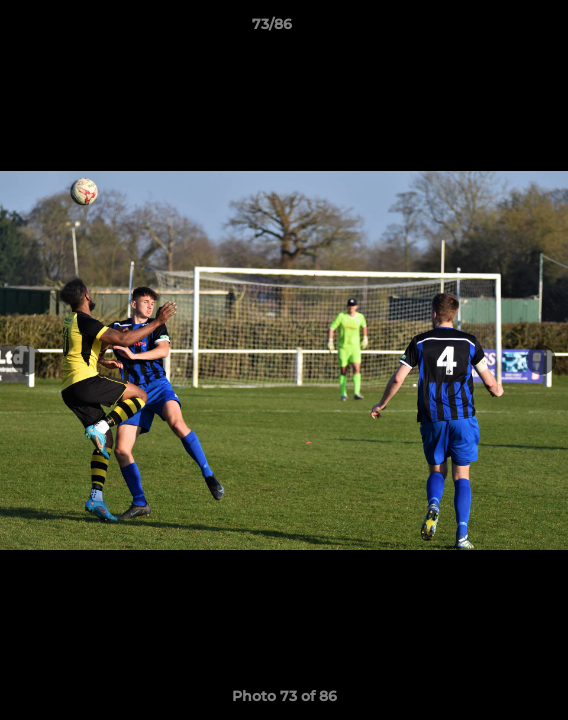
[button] (496, 29)
